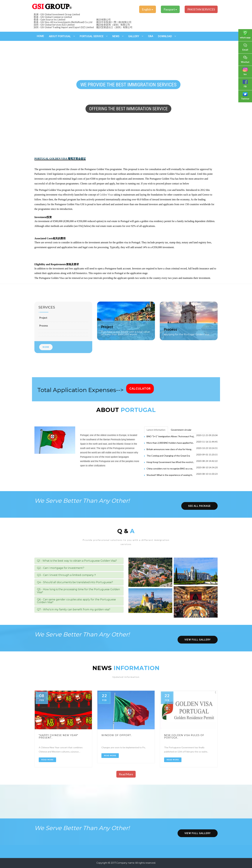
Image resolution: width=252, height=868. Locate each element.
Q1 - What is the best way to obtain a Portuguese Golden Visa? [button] (77, 561)
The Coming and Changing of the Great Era (168, 456)
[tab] (79, 561)
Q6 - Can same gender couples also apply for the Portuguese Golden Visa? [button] (76, 601)
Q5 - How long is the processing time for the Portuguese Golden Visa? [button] (78, 591)
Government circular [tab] (181, 430)
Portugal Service (92, 36)
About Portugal (60, 36)
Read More (47, 760)
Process (44, 326)
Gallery (134, 36)
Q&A (151, 36)
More (46, 347)
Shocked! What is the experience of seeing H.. (170, 475)
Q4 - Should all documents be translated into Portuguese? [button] (75, 582)
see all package (199, 506)
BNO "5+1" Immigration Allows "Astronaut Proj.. (171, 436)
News (116, 36)
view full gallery (198, 640)
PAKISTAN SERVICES (201, 9)
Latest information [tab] (156, 430)
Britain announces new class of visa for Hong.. (169, 449)
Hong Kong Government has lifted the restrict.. (170, 462)
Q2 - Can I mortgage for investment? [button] (61, 568)
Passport (170, 9)
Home (40, 36)
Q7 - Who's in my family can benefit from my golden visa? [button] (74, 609)
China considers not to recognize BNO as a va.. (170, 469)
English (148, 9)
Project (43, 318)
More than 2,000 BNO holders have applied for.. (170, 443)
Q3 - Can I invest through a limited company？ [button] (67, 575)
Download (165, 36)
